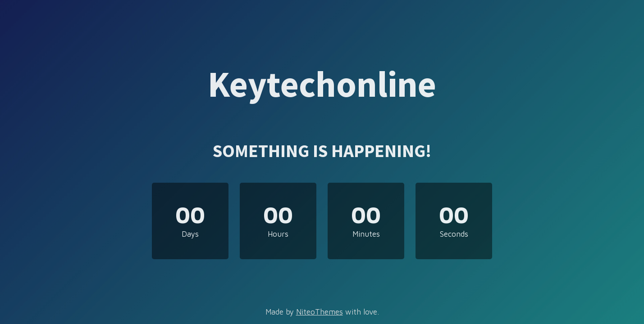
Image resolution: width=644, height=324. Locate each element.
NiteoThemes (320, 312)
